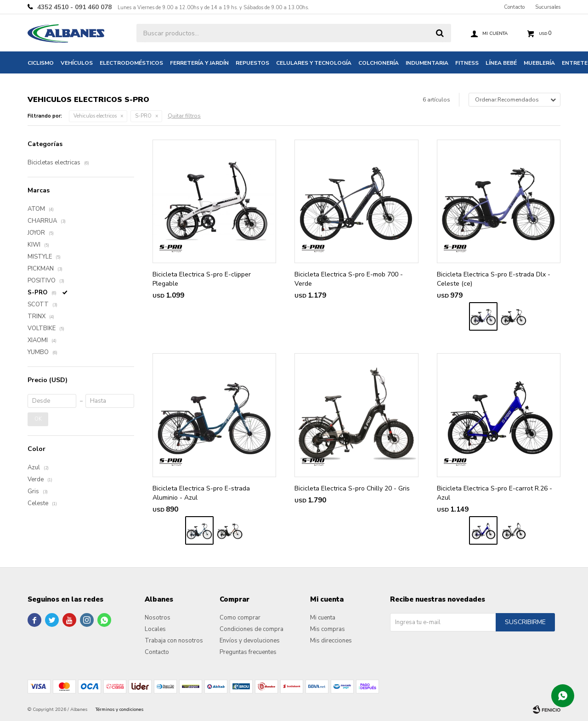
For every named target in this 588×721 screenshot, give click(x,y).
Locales (155, 629)
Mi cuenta (323, 618)
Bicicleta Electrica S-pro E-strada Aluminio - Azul (201, 493)
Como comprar (240, 618)
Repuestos (252, 63)
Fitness (467, 63)
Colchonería (379, 63)
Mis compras (328, 629)
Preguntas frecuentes (248, 652)
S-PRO (143, 116)
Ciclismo (41, 63)
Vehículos (77, 63)
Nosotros (158, 618)
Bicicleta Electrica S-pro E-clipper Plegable (202, 279)
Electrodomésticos (131, 63)
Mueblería (539, 63)
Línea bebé (501, 63)
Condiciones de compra (252, 629)
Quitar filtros (184, 116)
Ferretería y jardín (199, 63)
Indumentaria (427, 63)
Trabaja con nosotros (174, 641)
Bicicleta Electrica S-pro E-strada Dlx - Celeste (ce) (494, 279)
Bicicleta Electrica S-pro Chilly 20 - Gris (352, 488)
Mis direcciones (331, 641)
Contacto (514, 7)
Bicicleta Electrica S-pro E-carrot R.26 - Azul (495, 493)
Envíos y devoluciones (250, 641)
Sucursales (548, 7)
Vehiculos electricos (95, 116)
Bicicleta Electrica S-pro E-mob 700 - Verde (349, 279)
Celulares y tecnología (314, 63)
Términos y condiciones (119, 710)
